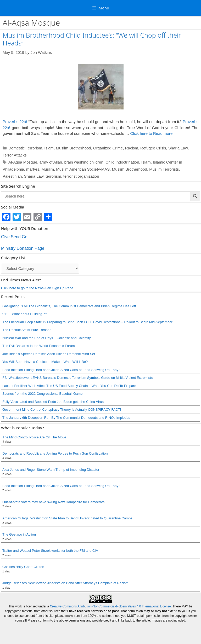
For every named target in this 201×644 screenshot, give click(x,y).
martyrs (33, 169)
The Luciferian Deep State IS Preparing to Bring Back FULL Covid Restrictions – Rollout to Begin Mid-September (87, 322)
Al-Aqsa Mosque (23, 162)
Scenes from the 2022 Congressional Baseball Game (42, 394)
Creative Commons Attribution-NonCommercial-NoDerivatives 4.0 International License (110, 606)
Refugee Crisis (153, 148)
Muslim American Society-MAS (83, 169)
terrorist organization (81, 176)
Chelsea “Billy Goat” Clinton (23, 567)
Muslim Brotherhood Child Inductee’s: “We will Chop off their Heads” (92, 39)
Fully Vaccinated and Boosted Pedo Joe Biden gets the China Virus (53, 402)
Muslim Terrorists (164, 169)
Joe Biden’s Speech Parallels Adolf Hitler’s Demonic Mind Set (49, 354)
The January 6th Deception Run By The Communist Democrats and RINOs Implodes (66, 418)
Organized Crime (108, 148)
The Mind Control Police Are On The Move (34, 437)
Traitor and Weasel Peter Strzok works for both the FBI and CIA (50, 551)
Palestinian (12, 176)
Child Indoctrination (122, 162)
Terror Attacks (15, 155)
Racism (132, 148)
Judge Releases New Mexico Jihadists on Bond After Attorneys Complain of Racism (65, 583)
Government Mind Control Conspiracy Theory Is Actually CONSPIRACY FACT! (62, 410)
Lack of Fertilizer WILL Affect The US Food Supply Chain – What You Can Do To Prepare (69, 386)
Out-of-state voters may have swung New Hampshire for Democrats (53, 502)
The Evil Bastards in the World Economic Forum (38, 346)
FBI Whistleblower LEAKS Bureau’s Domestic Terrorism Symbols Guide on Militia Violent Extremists (77, 378)
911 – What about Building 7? (25, 314)
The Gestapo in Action (19, 534)
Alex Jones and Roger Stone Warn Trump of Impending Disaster (51, 470)
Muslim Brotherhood (73, 148)
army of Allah (51, 162)
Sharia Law (178, 148)
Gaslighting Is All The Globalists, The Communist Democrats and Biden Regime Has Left (69, 306)
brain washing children (84, 162)
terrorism (53, 176)
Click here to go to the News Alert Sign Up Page (37, 288)
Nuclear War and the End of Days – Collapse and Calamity (47, 338)
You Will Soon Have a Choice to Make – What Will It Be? (45, 362)
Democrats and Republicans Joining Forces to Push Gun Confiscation (55, 453)
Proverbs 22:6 (15, 122)
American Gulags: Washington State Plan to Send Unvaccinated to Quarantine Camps (67, 518)
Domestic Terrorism (25, 148)
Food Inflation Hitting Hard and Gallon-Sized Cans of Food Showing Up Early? (61, 370)
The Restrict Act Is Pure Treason (27, 330)
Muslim (48, 169)
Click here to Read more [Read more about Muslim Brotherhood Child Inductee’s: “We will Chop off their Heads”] (151, 133)
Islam (49, 148)
